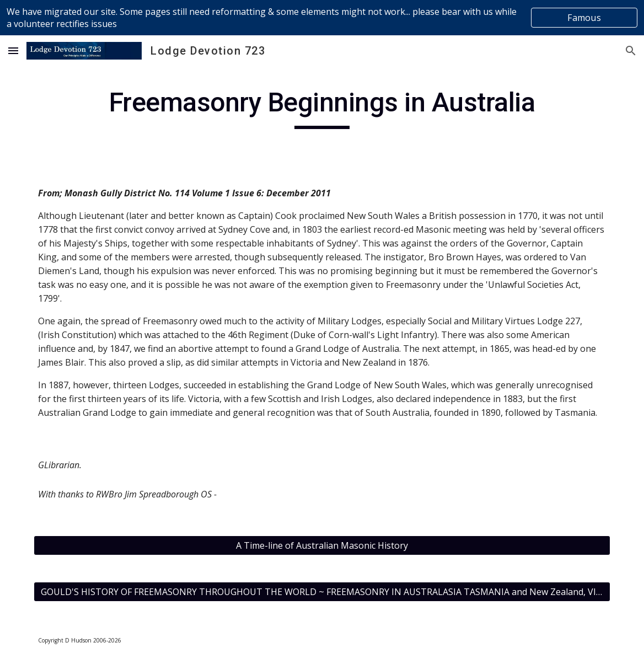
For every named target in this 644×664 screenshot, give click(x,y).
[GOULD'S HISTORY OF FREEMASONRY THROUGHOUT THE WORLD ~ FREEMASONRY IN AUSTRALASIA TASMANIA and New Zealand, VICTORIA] (322, 592)
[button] (13, 50)
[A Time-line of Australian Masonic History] (322, 545)
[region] (322, 18)
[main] (322, 108)
